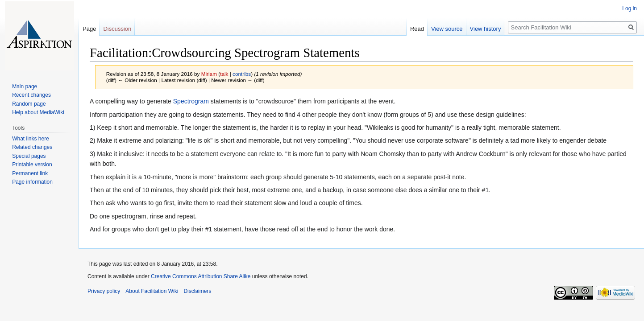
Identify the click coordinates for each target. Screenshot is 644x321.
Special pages (29, 156)
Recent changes (31, 95)
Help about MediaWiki (38, 112)
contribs (242, 74)
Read (417, 29)
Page (89, 29)
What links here (31, 139)
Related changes (32, 147)
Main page (25, 86)
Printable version (32, 165)
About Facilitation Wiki (152, 291)
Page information (32, 182)
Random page (29, 104)
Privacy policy (104, 291)
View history (486, 29)
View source (447, 29)
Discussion (117, 29)
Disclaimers (197, 291)
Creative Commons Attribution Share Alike (201, 276)
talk (224, 74)
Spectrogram (191, 101)
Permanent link (30, 173)
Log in (629, 8)
